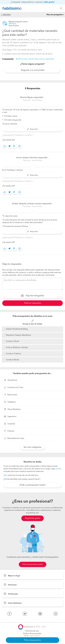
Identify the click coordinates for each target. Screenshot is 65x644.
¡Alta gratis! (49, 2)
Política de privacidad (32, 634)
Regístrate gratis (32, 518)
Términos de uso (32, 631)
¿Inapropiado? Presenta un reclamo (17, 135)
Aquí (5, 475)
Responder (33, 129)
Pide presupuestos (32, 640)
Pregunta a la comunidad (33, 70)
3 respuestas (8, 59)
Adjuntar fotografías (33, 296)
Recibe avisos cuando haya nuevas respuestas (35, 59)
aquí (57, 469)
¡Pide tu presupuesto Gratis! (33, 485)
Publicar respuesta (33, 303)
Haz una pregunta (54, 15)
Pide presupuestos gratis (33, 564)
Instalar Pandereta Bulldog (17, 329)
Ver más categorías (32, 447)
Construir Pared (12, 341)
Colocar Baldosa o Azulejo (17, 348)
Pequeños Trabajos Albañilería (18, 335)
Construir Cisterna (13, 354)
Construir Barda (12, 360)
